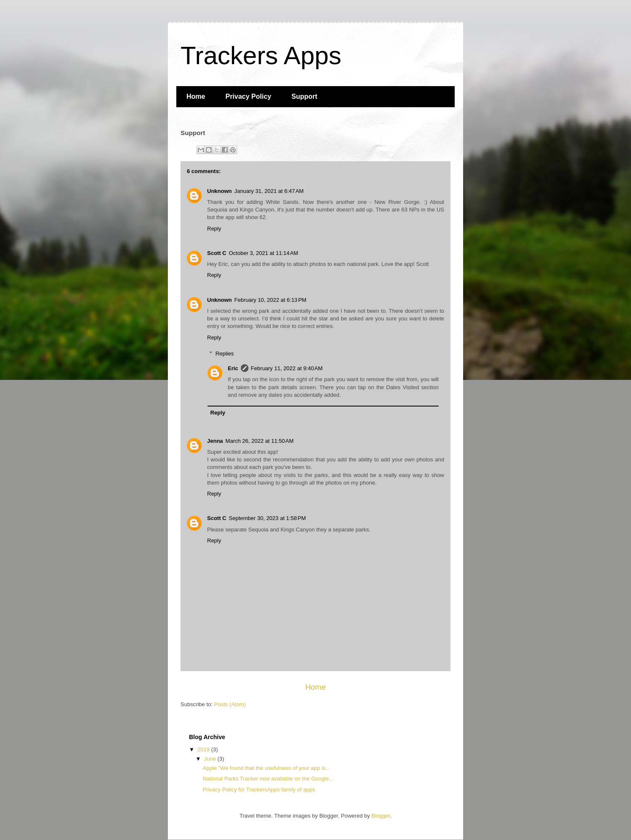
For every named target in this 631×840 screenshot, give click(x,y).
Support (304, 96)
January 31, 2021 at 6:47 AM (269, 191)
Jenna (215, 441)
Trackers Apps (261, 56)
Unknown (220, 191)
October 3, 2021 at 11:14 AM (264, 253)
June (211, 759)
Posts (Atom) (230, 704)
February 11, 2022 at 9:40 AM (287, 368)
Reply (214, 229)
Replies (225, 354)
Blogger (381, 816)
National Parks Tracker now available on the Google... (268, 779)
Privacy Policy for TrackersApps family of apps (259, 790)
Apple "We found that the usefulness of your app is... (266, 768)
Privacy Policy (248, 96)
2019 (204, 749)
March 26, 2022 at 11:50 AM (260, 441)
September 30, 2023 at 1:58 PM (267, 518)
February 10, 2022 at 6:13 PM (271, 300)
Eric (233, 368)
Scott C (217, 253)
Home (196, 96)
